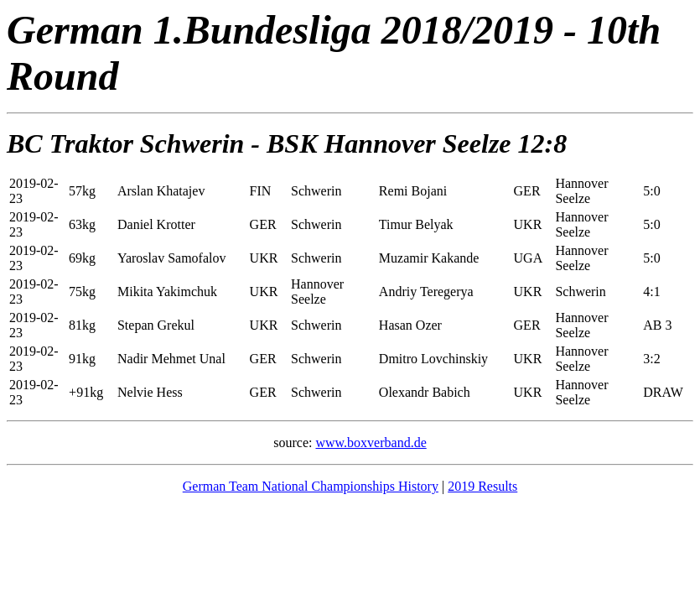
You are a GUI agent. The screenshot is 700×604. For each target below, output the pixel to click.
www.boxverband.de (371, 443)
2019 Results (482, 486)
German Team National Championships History (311, 486)
